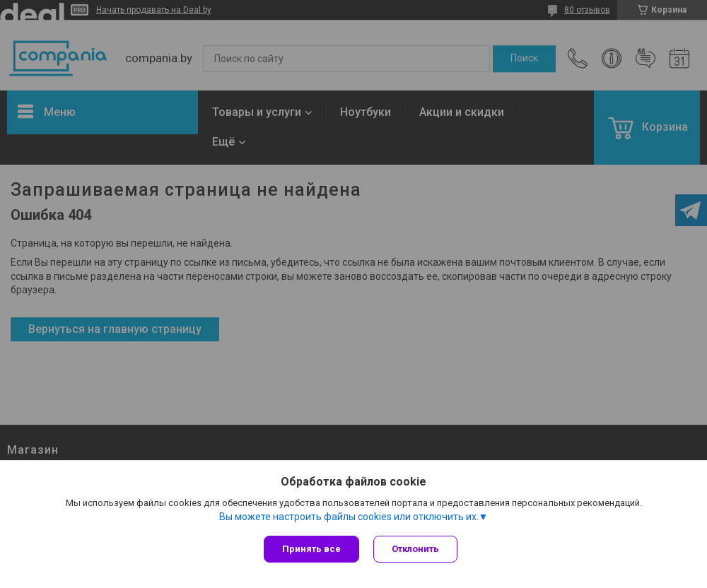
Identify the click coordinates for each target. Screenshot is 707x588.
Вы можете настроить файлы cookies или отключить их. (349, 517)
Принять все (311, 549)
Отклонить (415, 549)
